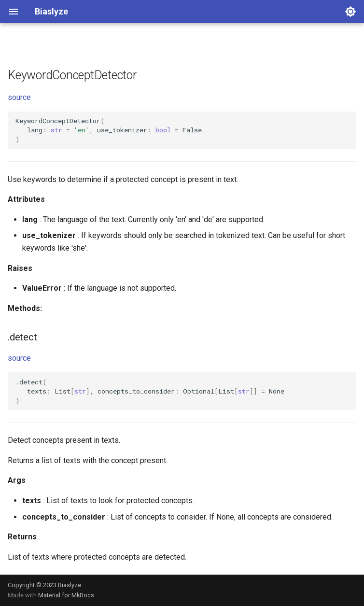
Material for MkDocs (66, 595)
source (19, 97)
